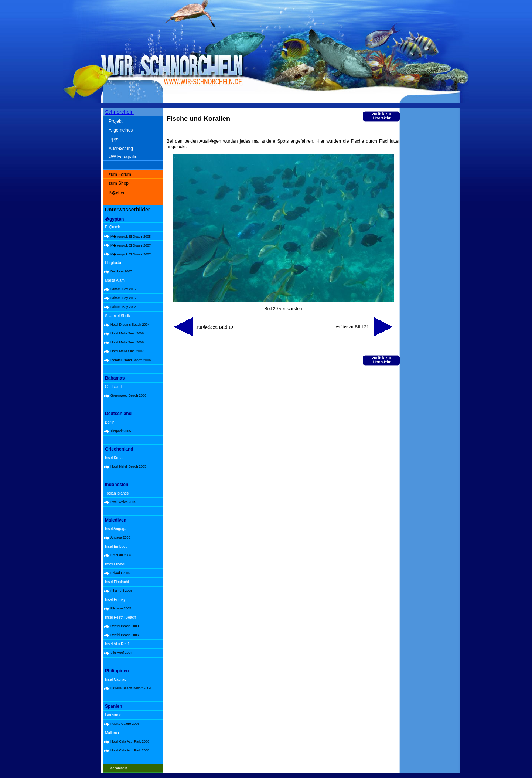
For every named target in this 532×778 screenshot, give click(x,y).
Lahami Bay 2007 (123, 289)
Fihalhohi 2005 (121, 591)
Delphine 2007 (121, 271)
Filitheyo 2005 (121, 608)
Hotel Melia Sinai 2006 (127, 333)
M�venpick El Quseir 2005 (131, 237)
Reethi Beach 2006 (125, 635)
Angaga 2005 (120, 537)
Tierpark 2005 (121, 431)
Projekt (115, 121)
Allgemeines (121, 130)
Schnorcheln (119, 112)
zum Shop (119, 183)
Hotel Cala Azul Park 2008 (130, 750)
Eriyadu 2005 (120, 573)
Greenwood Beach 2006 (128, 395)
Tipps (114, 139)
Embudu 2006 (121, 555)
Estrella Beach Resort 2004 (131, 688)
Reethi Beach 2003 (125, 626)
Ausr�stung (121, 149)
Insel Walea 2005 (123, 502)
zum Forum (120, 174)
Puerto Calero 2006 (125, 724)
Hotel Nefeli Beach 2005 (128, 466)
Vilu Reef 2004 (121, 653)
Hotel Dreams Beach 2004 (130, 325)
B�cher (117, 193)
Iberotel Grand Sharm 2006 (131, 360)
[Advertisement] (431, 225)
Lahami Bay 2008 (123, 307)
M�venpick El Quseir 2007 (131, 245)
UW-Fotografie (123, 157)
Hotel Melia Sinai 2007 (127, 351)
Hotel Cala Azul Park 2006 (130, 741)
